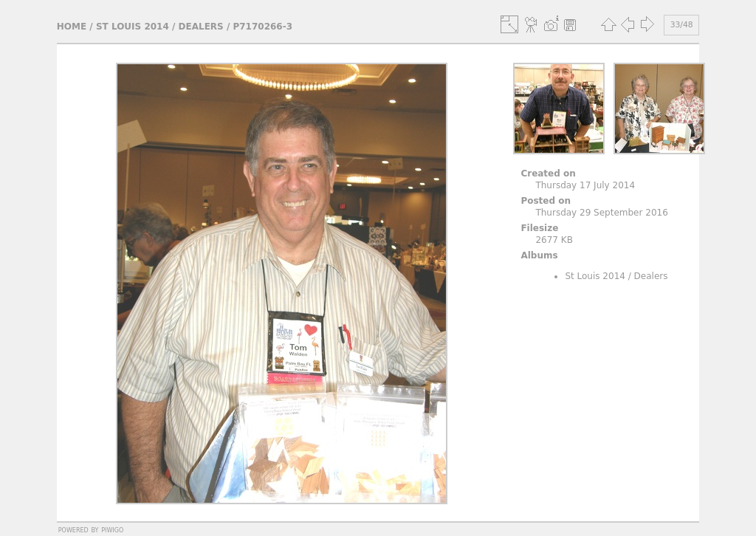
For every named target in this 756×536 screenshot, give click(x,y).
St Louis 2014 (133, 27)
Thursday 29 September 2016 (601, 213)
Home (72, 27)
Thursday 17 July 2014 (585, 185)
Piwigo (112, 529)
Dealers (201, 27)
